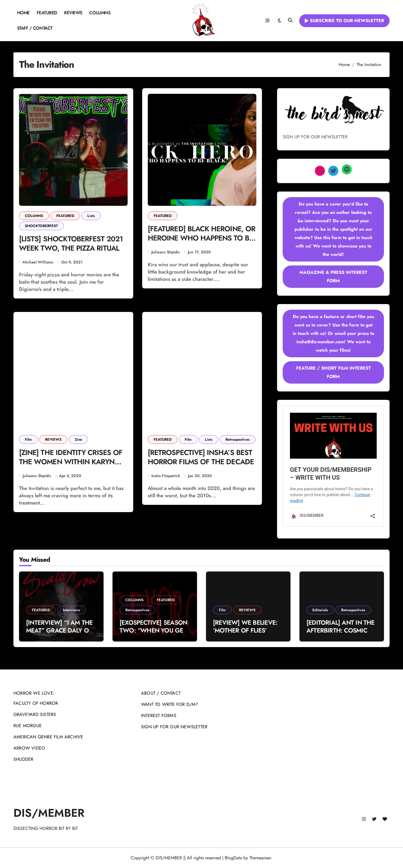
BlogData (233, 858)
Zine (78, 440)
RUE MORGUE (28, 726)
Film (28, 440)
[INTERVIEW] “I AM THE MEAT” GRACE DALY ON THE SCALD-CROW (60, 630)
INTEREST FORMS (159, 716)
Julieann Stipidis (166, 253)
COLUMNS (100, 13)
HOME (23, 13)
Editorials (320, 610)
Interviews (72, 610)
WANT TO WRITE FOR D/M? (169, 704)
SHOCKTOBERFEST (41, 226)
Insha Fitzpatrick (166, 477)
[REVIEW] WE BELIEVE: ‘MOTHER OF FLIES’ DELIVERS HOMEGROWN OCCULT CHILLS (248, 634)
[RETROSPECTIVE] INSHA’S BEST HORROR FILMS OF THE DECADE (202, 464)
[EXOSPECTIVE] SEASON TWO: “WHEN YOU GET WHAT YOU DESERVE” (153, 630)
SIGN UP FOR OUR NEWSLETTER (174, 727)
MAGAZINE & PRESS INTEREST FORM (333, 276)
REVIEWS (73, 13)
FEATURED (47, 13)
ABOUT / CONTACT (161, 693)
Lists (91, 216)
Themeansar (260, 858)
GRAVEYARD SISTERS (35, 714)
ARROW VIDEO (29, 748)
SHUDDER (23, 759)
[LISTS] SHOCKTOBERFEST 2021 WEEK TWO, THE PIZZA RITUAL (72, 244)
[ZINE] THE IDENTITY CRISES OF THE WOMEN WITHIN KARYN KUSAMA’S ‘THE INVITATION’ (72, 464)
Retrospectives (238, 440)
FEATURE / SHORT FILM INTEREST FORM (333, 372)
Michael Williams (38, 263)
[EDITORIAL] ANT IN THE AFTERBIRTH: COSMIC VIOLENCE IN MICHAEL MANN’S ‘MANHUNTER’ (341, 634)
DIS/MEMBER (49, 813)
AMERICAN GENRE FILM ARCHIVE (48, 737)
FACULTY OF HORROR (36, 703)
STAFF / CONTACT (35, 28)
